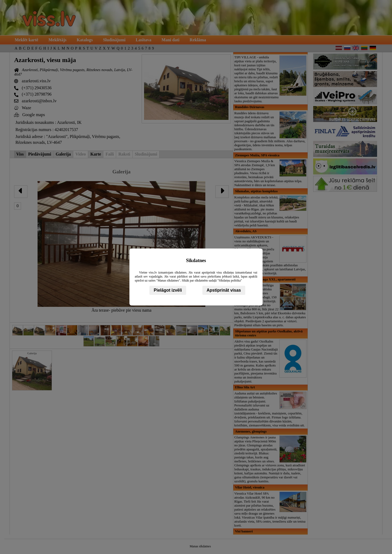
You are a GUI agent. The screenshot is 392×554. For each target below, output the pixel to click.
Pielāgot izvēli (168, 290)
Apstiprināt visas (224, 290)
